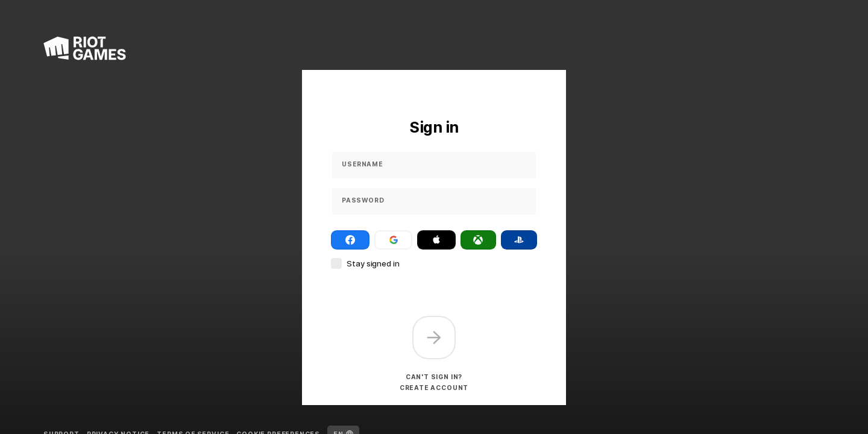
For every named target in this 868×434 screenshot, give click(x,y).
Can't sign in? (434, 377)
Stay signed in (373, 263)
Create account (434, 388)
